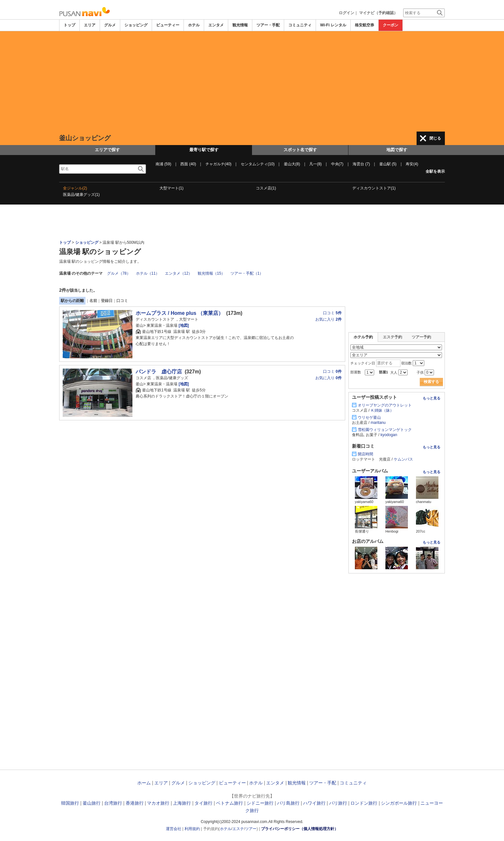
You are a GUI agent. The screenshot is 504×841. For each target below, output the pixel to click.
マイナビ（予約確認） (378, 13)
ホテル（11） (148, 273)
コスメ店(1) (266, 188)
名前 (93, 301)
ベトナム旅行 (230, 803)
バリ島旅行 (288, 803)
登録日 (107, 301)
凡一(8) (315, 164)
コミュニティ (300, 25)
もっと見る (432, 398)
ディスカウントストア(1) (374, 188)
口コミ (122, 301)
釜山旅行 (92, 803)
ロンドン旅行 (364, 803)
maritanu (378, 423)
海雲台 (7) (361, 164)
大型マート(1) (171, 188)
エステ (238, 829)
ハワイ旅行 (314, 803)
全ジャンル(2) (75, 188)
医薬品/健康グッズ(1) (81, 195)
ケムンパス (403, 459)
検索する (431, 382)
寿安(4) (412, 164)
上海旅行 (182, 803)
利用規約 (192, 829)
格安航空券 (364, 25)
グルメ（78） (119, 273)
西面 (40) (188, 164)
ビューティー (168, 25)
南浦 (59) (163, 164)
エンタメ (216, 25)
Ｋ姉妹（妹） (382, 410)
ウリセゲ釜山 (369, 417)
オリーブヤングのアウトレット (385, 405)
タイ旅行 (203, 803)
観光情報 (240, 25)
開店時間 (365, 454)
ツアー (251, 829)
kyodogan (389, 435)
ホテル (194, 25)
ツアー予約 (421, 337)
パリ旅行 (338, 803)
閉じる (435, 138)
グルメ (110, 25)
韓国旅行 (70, 803)
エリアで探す (107, 150)
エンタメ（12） (179, 273)
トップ (69, 25)
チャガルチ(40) (218, 164)
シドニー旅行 (260, 803)
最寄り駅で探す (204, 150)
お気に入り (328, 319)
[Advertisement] (252, 81)
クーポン (391, 25)
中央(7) (337, 164)
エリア (90, 25)
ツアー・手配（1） (247, 273)
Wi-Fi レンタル (333, 25)
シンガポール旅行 (399, 803)
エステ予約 (392, 337)
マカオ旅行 (158, 803)
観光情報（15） (211, 273)
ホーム (144, 783)
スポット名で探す (300, 150)
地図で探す (397, 150)
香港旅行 (135, 803)
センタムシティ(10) (258, 164)
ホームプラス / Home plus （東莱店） (180, 313)
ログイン (346, 13)
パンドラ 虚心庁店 (159, 372)
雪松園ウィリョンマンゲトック (385, 430)
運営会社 (174, 829)
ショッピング (136, 25)
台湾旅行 (113, 803)
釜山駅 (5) (388, 164)
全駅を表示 (435, 171)
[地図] (183, 325)
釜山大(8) (292, 164)
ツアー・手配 (268, 25)
